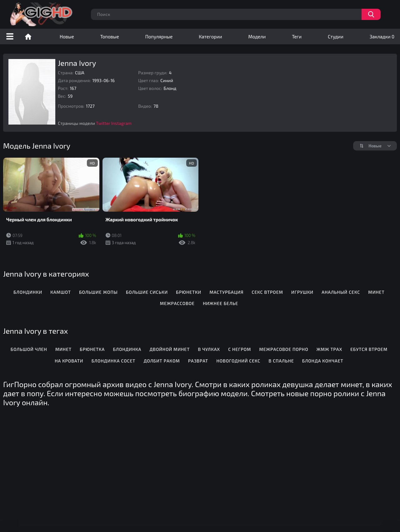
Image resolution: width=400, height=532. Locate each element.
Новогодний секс (238, 361)
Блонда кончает (323, 361)
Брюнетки (189, 292)
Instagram (121, 123)
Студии (336, 37)
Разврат (198, 361)
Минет (376, 292)
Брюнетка (92, 349)
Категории (210, 37)
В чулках (209, 349)
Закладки (382, 37)
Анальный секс (341, 292)
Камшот (61, 292)
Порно (28, 37)
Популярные (159, 37)
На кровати (69, 361)
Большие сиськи (147, 292)
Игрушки (302, 292)
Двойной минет (170, 349)
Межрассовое (177, 303)
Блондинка (127, 349)
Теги (297, 37)
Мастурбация (226, 292)
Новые (67, 37)
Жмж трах (329, 349)
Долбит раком (162, 361)
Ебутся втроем (369, 349)
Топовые (110, 37)
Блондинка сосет (114, 361)
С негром (240, 349)
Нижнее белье (220, 303)
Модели (257, 37)
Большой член (29, 349)
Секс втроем (267, 292)
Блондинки (28, 292)
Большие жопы (98, 292)
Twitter (103, 123)
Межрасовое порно (284, 349)
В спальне (281, 361)
